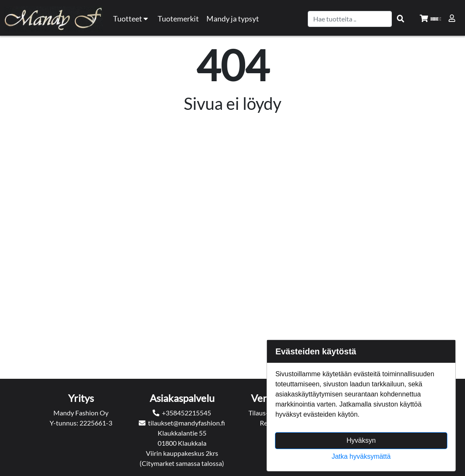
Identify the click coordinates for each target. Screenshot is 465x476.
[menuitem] (179, 19)
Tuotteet (132, 19)
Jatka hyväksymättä (361, 456)
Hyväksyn (361, 440)
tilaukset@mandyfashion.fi (186, 423)
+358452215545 (186, 413)
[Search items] (401, 19)
